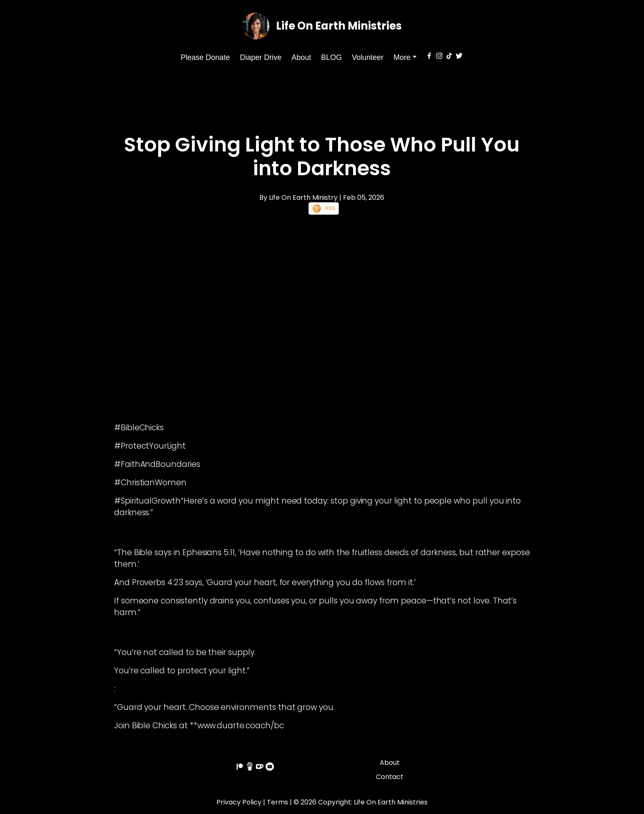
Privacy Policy (239, 802)
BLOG (331, 57)
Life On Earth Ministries (339, 26)
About (301, 57)
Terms (277, 802)
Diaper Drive (261, 57)
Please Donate (205, 57)
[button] (405, 57)
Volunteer (368, 57)
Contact (390, 777)
